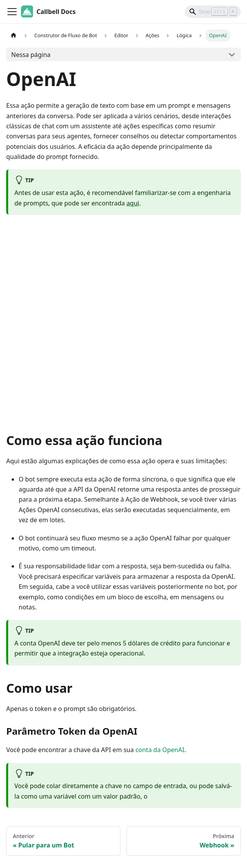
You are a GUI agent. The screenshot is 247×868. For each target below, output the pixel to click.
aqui (133, 203)
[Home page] (14, 35)
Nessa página (31, 55)
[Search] (213, 12)
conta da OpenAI (160, 750)
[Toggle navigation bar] (12, 12)
